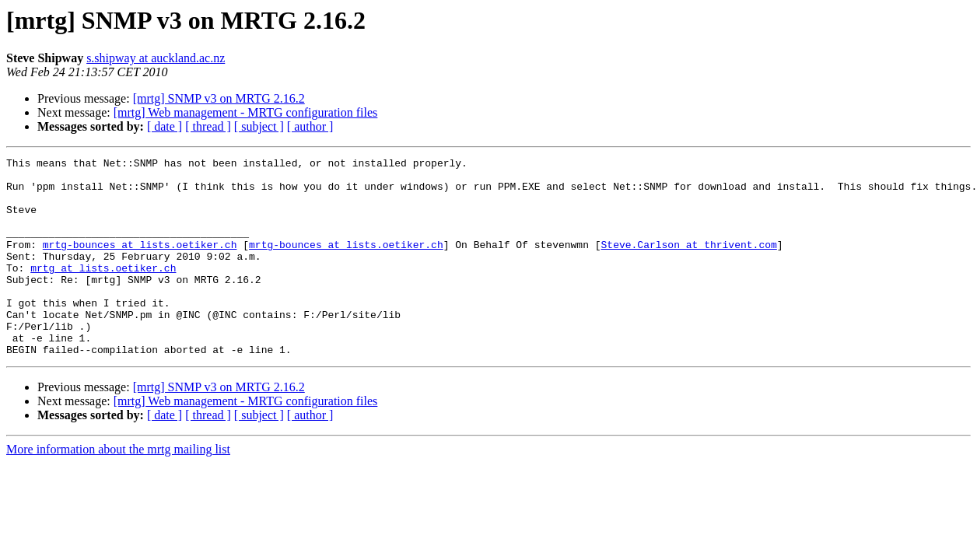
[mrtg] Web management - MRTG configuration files (246, 112)
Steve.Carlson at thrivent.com (688, 263)
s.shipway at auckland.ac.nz (156, 58)
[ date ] (165, 126)
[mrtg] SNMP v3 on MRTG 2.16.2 (219, 98)
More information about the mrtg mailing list (118, 489)
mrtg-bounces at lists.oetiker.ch (140, 263)
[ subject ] (259, 126)
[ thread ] (208, 126)
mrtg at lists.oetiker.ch (103, 291)
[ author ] (310, 126)
